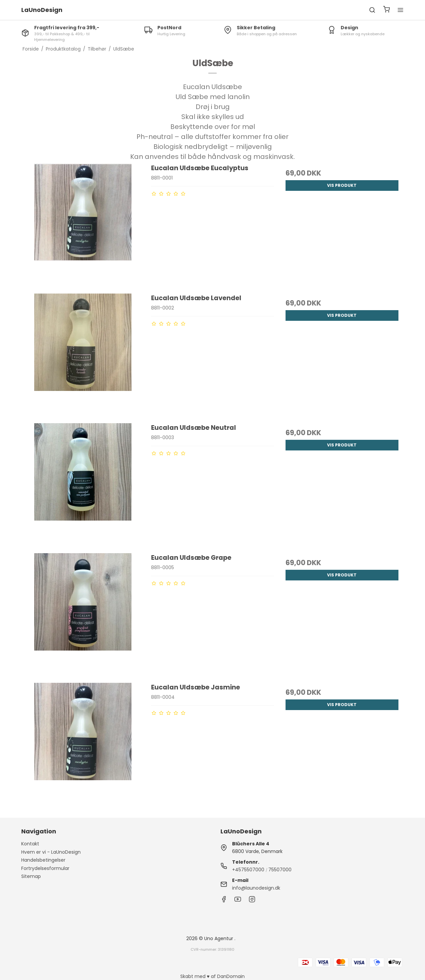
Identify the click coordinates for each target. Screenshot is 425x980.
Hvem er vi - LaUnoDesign (51, 852)
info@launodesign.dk (256, 888)
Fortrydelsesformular (45, 868)
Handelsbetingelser (43, 860)
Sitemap (31, 876)
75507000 (280, 870)
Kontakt (30, 844)
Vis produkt (342, 185)
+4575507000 (248, 870)
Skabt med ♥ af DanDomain (212, 976)
